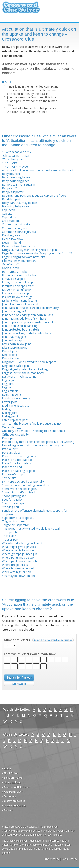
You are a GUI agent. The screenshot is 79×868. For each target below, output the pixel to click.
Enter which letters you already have (30, 654)
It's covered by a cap (15, 293)
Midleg (6, 409)
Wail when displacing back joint (22, 543)
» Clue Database (11, 782)
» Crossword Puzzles (14, 806)
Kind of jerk (9, 351)
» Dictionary (9, 796)
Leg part (7, 387)
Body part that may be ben (20, 203)
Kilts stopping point (15, 348)
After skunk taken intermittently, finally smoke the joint (38, 170)
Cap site (7, 214)
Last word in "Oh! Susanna (19, 376)
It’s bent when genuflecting (19, 300)
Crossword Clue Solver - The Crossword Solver (21, 9)
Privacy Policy (51, 859)
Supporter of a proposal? (18, 518)
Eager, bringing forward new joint (24, 257)
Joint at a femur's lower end (20, 304)
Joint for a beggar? (14, 311)
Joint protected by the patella (21, 329)
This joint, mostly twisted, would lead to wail (31, 529)
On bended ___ (11, 427)
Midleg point (10, 416)
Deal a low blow (12, 239)
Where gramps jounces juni (20, 554)
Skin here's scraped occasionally (23, 481)
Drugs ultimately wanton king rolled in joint (30, 250)
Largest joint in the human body (23, 373)
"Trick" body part (13, 159)
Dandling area (11, 235)
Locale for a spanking (16, 398)
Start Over (19, 684)
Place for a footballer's (17, 463)
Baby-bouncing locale (16, 177)
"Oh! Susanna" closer (16, 156)
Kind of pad (9, 355)
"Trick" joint (10, 163)
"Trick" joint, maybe (15, 166)
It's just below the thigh (17, 297)
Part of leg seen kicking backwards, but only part (34, 445)
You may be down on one (19, 576)
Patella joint (10, 449)
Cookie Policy (69, 859)
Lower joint (9, 402)
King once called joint (16, 366)
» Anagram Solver (12, 792)
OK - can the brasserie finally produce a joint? (32, 424)
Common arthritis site (16, 224)
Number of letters (17, 640)
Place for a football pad (17, 460)
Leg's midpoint (12, 395)
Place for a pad (12, 467)
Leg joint (8, 384)
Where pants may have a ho (20, 561)
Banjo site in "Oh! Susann (19, 185)
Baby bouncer (11, 174)
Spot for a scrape (13, 503)
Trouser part (10, 539)
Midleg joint (10, 413)
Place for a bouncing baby (19, 456)
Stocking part (11, 507)
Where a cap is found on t (19, 550)
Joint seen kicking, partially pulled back (27, 333)
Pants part (9, 438)
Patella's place (11, 453)
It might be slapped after (18, 286)
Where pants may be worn (19, 558)
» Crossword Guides (14, 801)
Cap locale (9, 210)
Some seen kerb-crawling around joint (27, 485)
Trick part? (9, 536)
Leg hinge (8, 380)
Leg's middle (10, 391)
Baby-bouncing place (16, 181)
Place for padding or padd (19, 471)
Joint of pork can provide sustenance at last (30, 322)
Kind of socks (11, 358)
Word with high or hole (17, 572)
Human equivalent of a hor (19, 275)
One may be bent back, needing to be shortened (34, 431)
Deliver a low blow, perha (19, 246)
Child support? (11, 221)
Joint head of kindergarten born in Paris (28, 315)
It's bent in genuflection (17, 290)
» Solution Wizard (12, 778)
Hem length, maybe (15, 271)
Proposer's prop (12, 474)
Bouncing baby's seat (16, 206)
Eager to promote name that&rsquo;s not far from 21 (37, 253)
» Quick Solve (10, 773)
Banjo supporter (13, 192)
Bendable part (11, 199)
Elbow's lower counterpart (19, 261)
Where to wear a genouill (18, 568)
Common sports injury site (19, 232)
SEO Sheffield (54, 835)
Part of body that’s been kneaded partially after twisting (38, 442)
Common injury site (15, 228)
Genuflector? (10, 264)
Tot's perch (9, 532)
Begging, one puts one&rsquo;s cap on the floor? (34, 195)
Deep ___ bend (11, 242)
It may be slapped (14, 279)
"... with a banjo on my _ (18, 152)
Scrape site (9, 478)
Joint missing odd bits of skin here (24, 319)
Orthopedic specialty (15, 434)
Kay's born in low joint (16, 344)
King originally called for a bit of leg (25, 369)
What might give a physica (19, 547)
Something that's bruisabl (19, 492)
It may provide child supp (18, 282)
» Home (6, 769)
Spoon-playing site (14, 496)
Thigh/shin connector (16, 521)
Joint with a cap (12, 340)
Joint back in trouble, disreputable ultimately (30, 308)
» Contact (8, 810)
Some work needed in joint (20, 489)
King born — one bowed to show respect (29, 362)
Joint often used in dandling (20, 326)
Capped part (10, 217)
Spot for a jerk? (12, 500)
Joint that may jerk (14, 337)
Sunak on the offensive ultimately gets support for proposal (35, 512)
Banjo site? (9, 188)
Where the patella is (15, 565)
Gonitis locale (11, 268)
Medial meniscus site (16, 405)
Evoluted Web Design (14, 835)
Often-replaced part (15, 420)
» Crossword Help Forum (16, 787)
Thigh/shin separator (16, 525)
